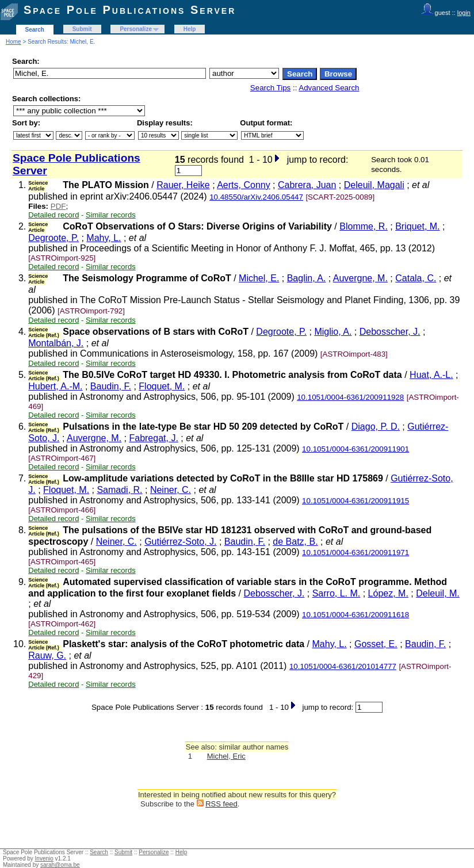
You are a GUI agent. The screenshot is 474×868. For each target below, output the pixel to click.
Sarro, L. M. (337, 593)
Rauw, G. (47, 655)
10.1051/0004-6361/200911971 (355, 552)
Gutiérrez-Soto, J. (180, 542)
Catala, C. (416, 278)
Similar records (111, 215)
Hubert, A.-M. (55, 386)
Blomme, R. (364, 226)
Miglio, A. (333, 332)
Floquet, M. (162, 386)
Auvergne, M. (360, 278)
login (464, 13)
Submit (82, 29)
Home (14, 42)
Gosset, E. (376, 644)
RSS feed (221, 804)
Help (190, 29)
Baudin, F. (111, 386)
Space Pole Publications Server (130, 10)
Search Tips (270, 88)
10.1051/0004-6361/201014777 (343, 666)
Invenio (44, 859)
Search (35, 30)
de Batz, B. (295, 542)
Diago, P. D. (376, 427)
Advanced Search (329, 88)
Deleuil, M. (438, 593)
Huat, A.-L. (431, 375)
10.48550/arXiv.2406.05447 (256, 197)
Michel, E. (259, 278)
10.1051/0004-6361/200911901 (355, 449)
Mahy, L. (104, 238)
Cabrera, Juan (307, 185)
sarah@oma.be (60, 865)
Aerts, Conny (243, 185)
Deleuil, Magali (374, 185)
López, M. (388, 593)
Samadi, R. (119, 490)
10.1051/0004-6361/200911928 (350, 397)
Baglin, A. (307, 278)
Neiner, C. (171, 490)
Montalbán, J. (56, 343)
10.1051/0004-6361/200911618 (355, 615)
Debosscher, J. (390, 332)
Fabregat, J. (153, 438)
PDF (58, 206)
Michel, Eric (226, 756)
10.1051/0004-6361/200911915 (355, 501)
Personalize (136, 29)
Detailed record (53, 215)
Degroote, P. (53, 238)
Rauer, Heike (183, 185)
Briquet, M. (417, 226)
